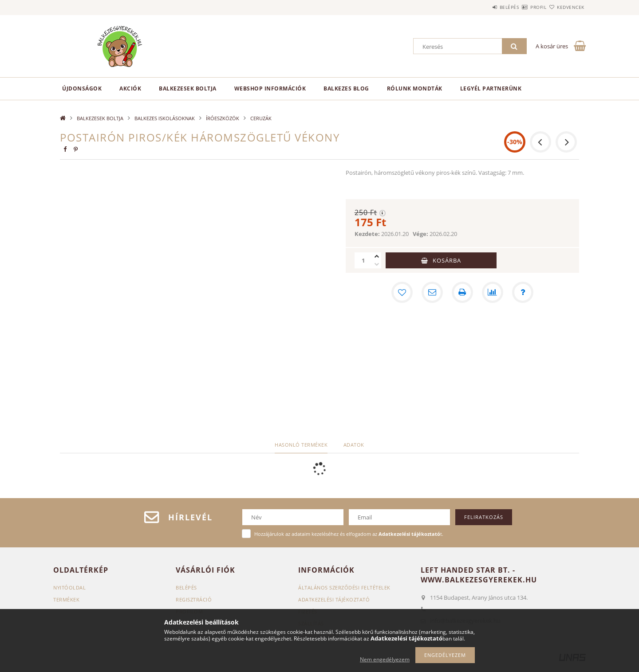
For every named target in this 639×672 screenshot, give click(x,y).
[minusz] (377, 264)
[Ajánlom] (432, 292)
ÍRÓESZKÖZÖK (223, 118)
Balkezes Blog (346, 88)
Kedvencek (566, 7)
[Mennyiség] (363, 260)
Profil (523, 7)
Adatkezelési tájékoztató (334, 599)
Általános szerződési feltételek (344, 588)
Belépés (483, 7)
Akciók (130, 88)
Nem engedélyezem (385, 659)
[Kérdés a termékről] (523, 292)
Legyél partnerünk (491, 88)
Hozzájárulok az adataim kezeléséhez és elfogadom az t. (349, 534)
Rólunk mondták (415, 88)
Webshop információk (270, 88)
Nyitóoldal (69, 588)
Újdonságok (82, 88)
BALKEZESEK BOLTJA (188, 88)
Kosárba (447, 260)
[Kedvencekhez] (402, 292)
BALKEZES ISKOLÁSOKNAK (165, 118)
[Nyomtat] (462, 292)
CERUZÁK (261, 118)
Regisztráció (194, 599)
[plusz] (377, 256)
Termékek (66, 599)
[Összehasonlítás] (493, 292)
